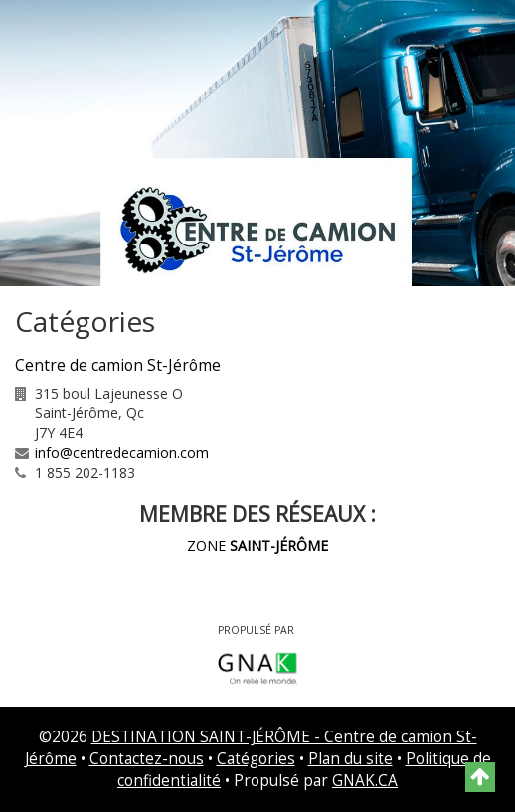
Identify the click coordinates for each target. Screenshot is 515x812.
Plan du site (350, 759)
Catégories (256, 759)
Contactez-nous (147, 759)
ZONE (257, 545)
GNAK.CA (365, 781)
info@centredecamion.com (122, 453)
